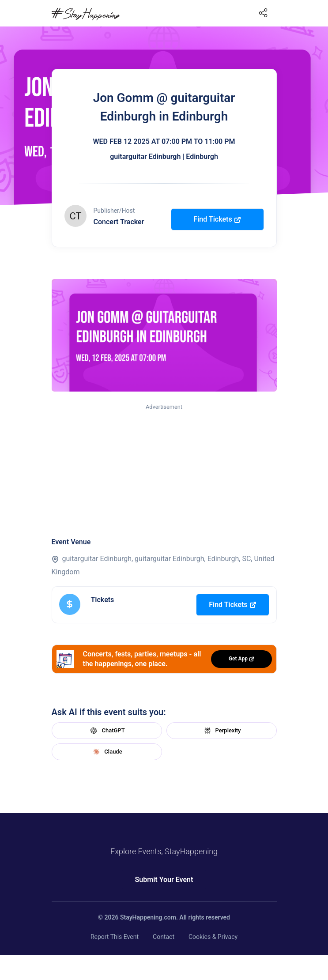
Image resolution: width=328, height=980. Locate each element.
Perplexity (222, 731)
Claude (106, 752)
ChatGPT (106, 731)
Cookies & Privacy (213, 937)
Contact (164, 937)
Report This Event (115, 937)
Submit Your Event (164, 880)
